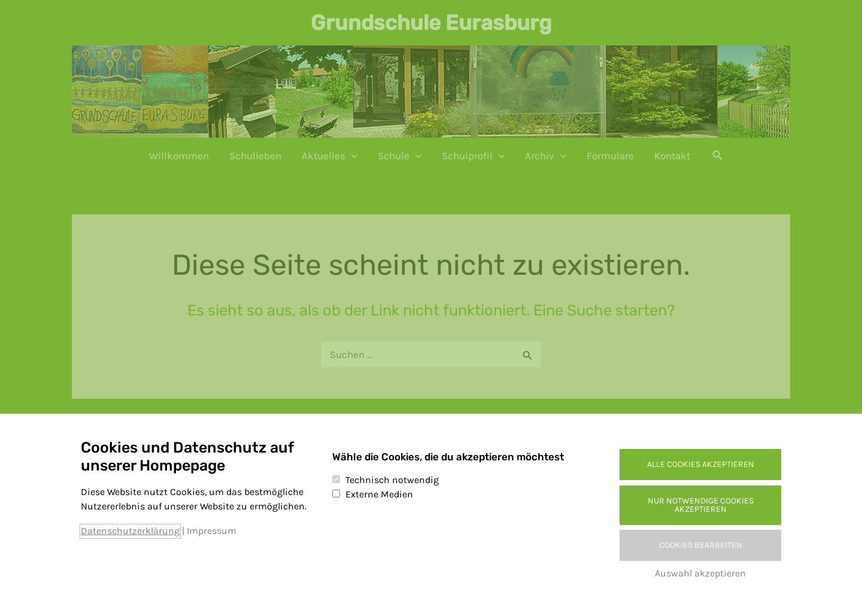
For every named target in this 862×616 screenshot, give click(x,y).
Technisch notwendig (392, 480)
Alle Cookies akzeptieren (701, 464)
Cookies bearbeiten (701, 545)
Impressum (212, 531)
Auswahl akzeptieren (700, 573)
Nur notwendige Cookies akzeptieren (701, 505)
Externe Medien (379, 494)
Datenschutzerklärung (130, 531)
